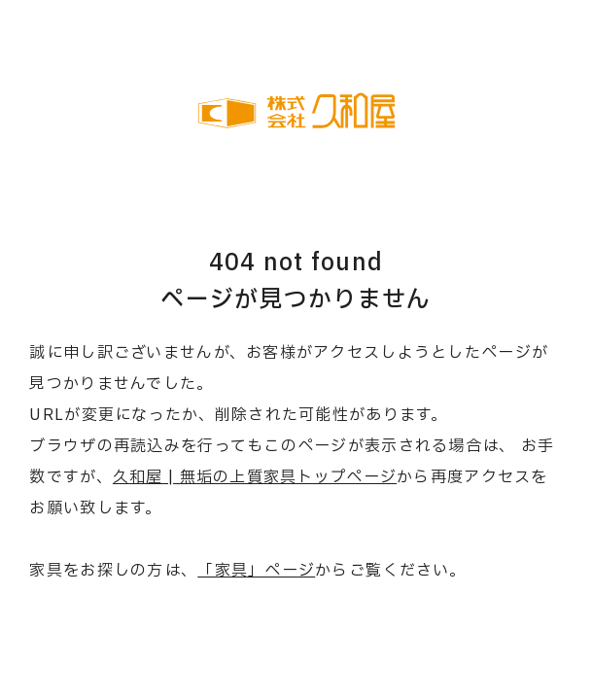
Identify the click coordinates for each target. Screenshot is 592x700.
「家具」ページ (256, 571)
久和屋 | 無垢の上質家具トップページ (255, 477)
